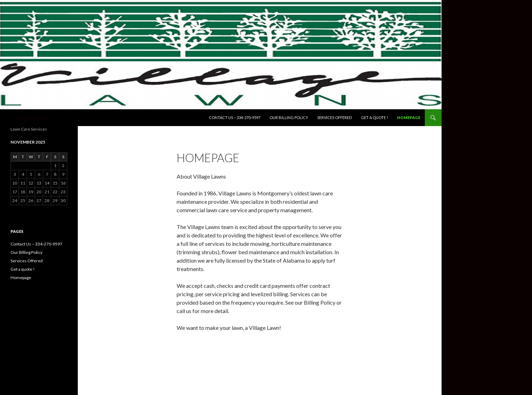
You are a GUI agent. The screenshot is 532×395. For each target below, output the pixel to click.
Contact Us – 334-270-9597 (235, 117)
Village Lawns (30, 118)
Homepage (409, 117)
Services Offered (335, 117)
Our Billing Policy (289, 117)
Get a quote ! (374, 117)
